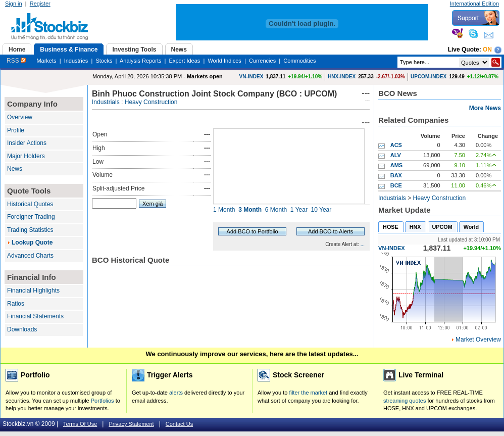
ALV (396, 155)
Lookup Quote (32, 243)
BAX (396, 175)
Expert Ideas (185, 61)
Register (40, 4)
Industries (76, 61)
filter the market (308, 393)
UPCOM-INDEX (429, 77)
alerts (176, 393)
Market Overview (478, 340)
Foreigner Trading (31, 217)
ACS (396, 145)
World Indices (224, 61)
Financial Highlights (33, 290)
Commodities (299, 61)
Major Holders (26, 156)
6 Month (276, 210)
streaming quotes (405, 401)
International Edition (474, 4)
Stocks (104, 61)
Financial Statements (35, 316)
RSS (16, 61)
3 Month (250, 210)
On (487, 50)
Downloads (22, 329)
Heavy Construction (151, 102)
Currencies (262, 61)
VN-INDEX (251, 77)
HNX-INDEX (342, 77)
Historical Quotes (30, 204)
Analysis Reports (141, 61)
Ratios (16, 304)
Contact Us (179, 424)
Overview (20, 117)
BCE (396, 185)
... (363, 244)
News (15, 169)
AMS (396, 165)
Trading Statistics (30, 230)
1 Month (224, 210)
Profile (16, 130)
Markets (46, 61)
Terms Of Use (80, 424)
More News (485, 108)
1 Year (299, 210)
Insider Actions (27, 143)
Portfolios (103, 401)
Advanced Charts (30, 256)
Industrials (106, 102)
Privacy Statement (131, 424)
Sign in (14, 4)
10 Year (321, 210)
